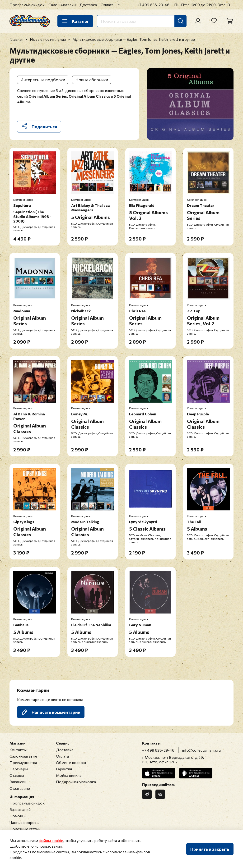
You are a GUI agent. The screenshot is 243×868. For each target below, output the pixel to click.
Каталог (75, 21)
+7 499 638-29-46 (153, 5)
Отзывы (17, 775)
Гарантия (64, 769)
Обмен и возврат (71, 762)
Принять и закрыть (210, 849)
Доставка (88, 5)
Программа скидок (27, 5)
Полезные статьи (25, 829)
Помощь (18, 816)
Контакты (18, 750)
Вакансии (18, 782)
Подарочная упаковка (76, 782)
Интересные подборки (43, 80)
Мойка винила (69, 775)
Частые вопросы (24, 822)
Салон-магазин (62, 5)
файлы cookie (51, 840)
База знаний (20, 809)
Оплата (107, 5)
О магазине (20, 788)
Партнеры (19, 769)
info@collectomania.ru (201, 750)
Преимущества (23, 762)
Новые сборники (92, 80)
